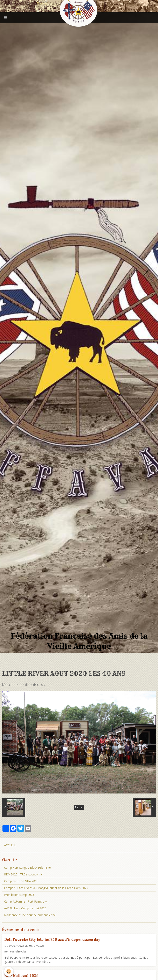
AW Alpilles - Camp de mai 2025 (25, 908)
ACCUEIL (10, 845)
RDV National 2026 (21, 976)
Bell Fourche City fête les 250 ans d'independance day (52, 939)
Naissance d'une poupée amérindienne (30, 915)
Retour (79, 807)
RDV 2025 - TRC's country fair (24, 874)
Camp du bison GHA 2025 (21, 881)
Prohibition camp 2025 (19, 895)
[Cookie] (9, 971)
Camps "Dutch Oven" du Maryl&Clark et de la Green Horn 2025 (46, 888)
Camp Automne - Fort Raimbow (25, 901)
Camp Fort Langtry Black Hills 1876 (27, 868)
